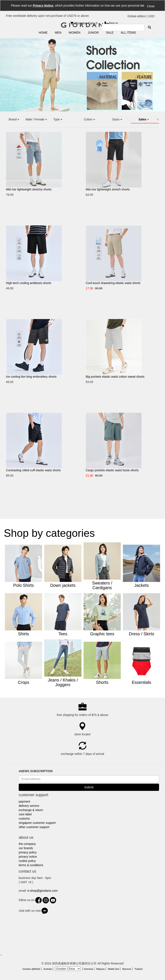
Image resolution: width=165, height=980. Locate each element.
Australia (48, 969)
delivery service (29, 806)
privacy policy (28, 852)
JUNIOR (93, 33)
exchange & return (31, 810)
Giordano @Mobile (31, 969)
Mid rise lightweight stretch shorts (108, 189)
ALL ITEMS (128, 33)
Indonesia (88, 969)
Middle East (113, 969)
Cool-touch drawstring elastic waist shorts (113, 283)
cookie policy (27, 861)
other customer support (34, 827)
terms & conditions (31, 865)
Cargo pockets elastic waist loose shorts (112, 470)
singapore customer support (37, 823)
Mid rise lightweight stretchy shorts (29, 189)
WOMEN (75, 33)
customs (24, 819)
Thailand (138, 969)
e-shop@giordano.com (43, 891)
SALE (110, 33)
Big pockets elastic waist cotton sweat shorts (115, 377)
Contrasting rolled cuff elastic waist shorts (33, 470)
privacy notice (28, 857)
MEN (58, 33)
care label (25, 814)
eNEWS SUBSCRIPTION (36, 771)
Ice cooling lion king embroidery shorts (31, 377)
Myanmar (127, 969)
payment (24, 801)
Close (151, 6)
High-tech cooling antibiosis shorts (28, 283)
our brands (26, 848)
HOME (43, 33)
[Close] (158, 119)
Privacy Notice (43, 6)
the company (27, 844)
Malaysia (100, 969)
